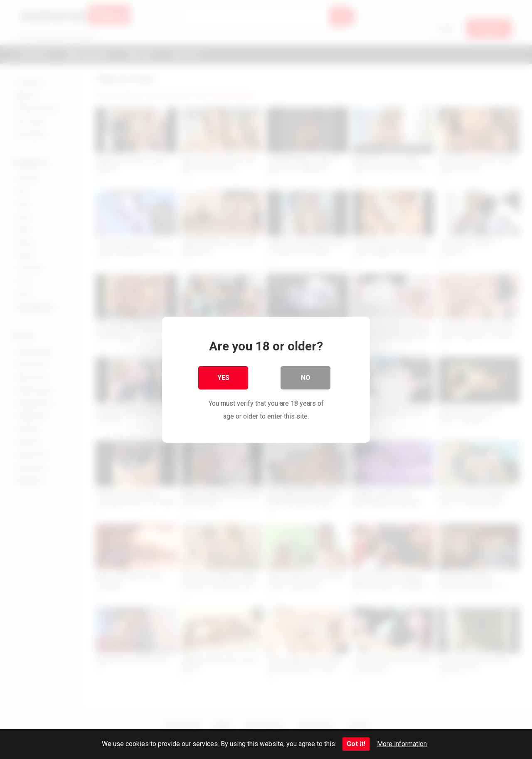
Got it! (356, 744)
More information (402, 744)
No (306, 377)
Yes (223, 377)
